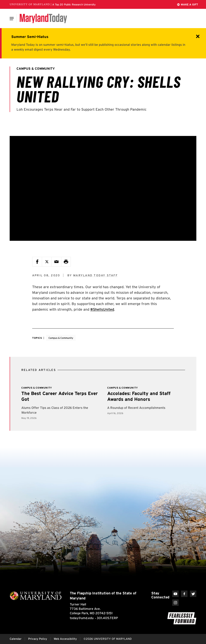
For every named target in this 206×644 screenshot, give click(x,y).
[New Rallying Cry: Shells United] (103, 188)
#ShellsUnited (102, 309)
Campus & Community (61, 338)
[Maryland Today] (43, 18)
